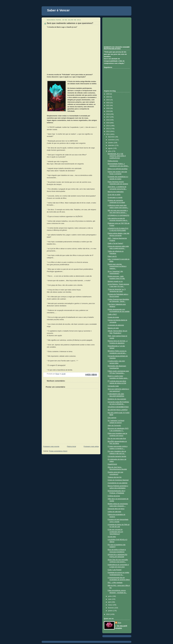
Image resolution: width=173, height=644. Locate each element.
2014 (108, 126)
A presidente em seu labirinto (118, 483)
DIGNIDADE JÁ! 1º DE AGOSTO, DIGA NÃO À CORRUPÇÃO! (117, 156)
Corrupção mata (113, 386)
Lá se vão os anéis (114, 195)
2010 (108, 614)
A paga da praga (113, 317)
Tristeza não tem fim (115, 477)
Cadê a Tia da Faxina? (115, 243)
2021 (108, 105)
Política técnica (113, 161)
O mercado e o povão (115, 198)
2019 (108, 111)
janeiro (111, 611)
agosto (111, 148)
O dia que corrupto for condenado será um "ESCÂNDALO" (115, 532)
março (110, 605)
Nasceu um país (113, 328)
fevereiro (111, 608)
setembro (111, 145)
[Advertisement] (116, 31)
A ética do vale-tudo (114, 512)
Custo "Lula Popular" (115, 570)
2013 (108, 129)
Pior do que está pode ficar (117, 438)
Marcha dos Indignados (116, 192)
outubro (111, 143)
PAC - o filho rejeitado (115, 583)
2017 (108, 117)
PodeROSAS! (112, 464)
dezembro (112, 137)
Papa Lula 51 (112, 256)
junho (110, 596)
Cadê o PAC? (112, 314)
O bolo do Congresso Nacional (118, 480)
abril (110, 602)
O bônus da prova (114, 496)
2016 (108, 120)
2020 (108, 108)
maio (110, 599)
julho (110, 151)
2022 (108, 103)
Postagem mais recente (51, 446)
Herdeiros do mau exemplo (117, 399)
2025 (108, 94)
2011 (108, 134)
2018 (108, 114)
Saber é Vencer (58, 10)
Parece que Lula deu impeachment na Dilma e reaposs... (117, 266)
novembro (112, 140)
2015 (108, 123)
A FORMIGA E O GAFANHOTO (118, 215)
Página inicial (71, 446)
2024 (108, 97)
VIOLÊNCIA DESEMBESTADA (118, 407)
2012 (108, 131)
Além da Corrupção (114, 426)
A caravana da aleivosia (116, 325)
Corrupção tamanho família (117, 456)
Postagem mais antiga (91, 446)
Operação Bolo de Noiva (116, 509)
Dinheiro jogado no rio (115, 281)
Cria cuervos (112, 418)
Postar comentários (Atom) (58, 451)
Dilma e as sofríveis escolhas (118, 169)
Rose (119, 623)
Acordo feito (112, 537)
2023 (108, 100)
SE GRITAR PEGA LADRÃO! (118, 410)
